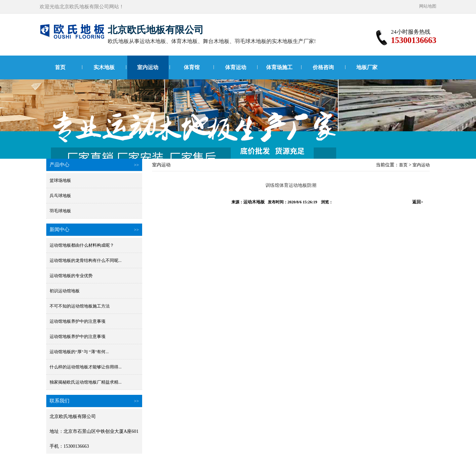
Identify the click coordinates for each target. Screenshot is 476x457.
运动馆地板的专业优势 (71, 276)
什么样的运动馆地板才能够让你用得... (86, 367)
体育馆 (192, 67)
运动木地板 (254, 202)
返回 (418, 202)
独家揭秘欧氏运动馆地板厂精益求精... (86, 382)
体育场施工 (279, 67)
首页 (60, 67)
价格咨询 (323, 67)
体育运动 (236, 67)
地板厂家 (367, 67)
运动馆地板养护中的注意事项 (78, 321)
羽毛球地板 (60, 211)
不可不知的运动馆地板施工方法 (80, 306)
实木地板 (104, 67)
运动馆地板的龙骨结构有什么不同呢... (86, 260)
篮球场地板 (60, 180)
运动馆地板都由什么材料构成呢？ (82, 245)
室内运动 (148, 67)
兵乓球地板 (60, 196)
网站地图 (428, 6)
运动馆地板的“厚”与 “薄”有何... (79, 352)
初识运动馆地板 (65, 291)
